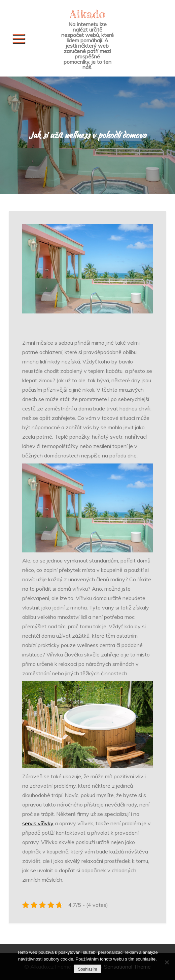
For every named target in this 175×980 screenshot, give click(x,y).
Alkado (87, 14)
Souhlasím (88, 969)
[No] (167, 962)
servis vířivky (38, 823)
